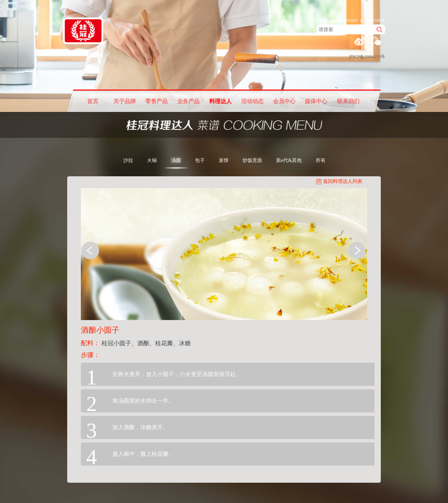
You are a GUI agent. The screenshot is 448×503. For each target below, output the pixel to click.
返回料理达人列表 (343, 181)
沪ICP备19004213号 (367, 57)
